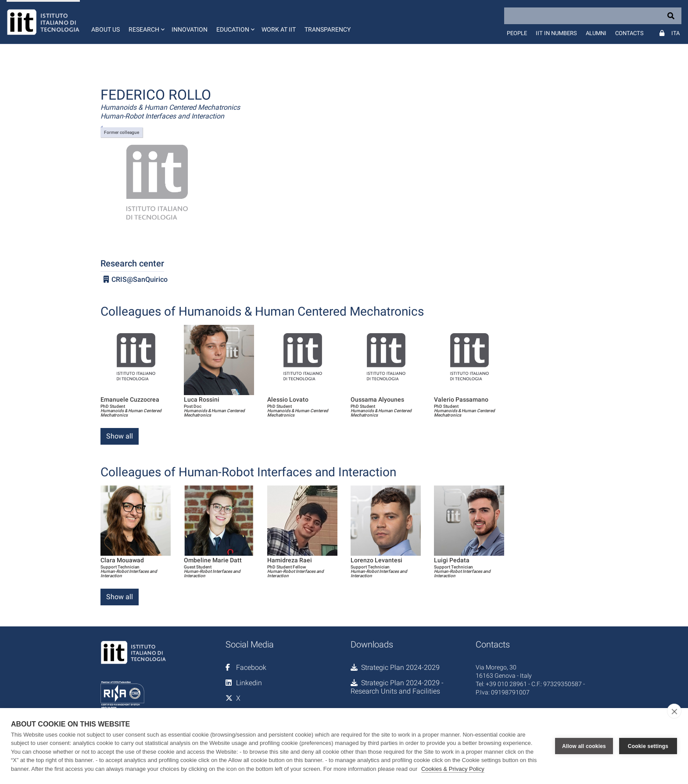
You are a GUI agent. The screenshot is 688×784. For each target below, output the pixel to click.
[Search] (593, 16)
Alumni (596, 33)
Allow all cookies (584, 746)
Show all (120, 436)
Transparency (328, 29)
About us (106, 29)
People (517, 33)
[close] (674, 711)
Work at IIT (279, 29)
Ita (675, 33)
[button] (146, 22)
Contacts (629, 33)
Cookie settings (648, 746)
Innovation (190, 29)
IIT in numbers (556, 33)
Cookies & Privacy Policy (453, 769)
